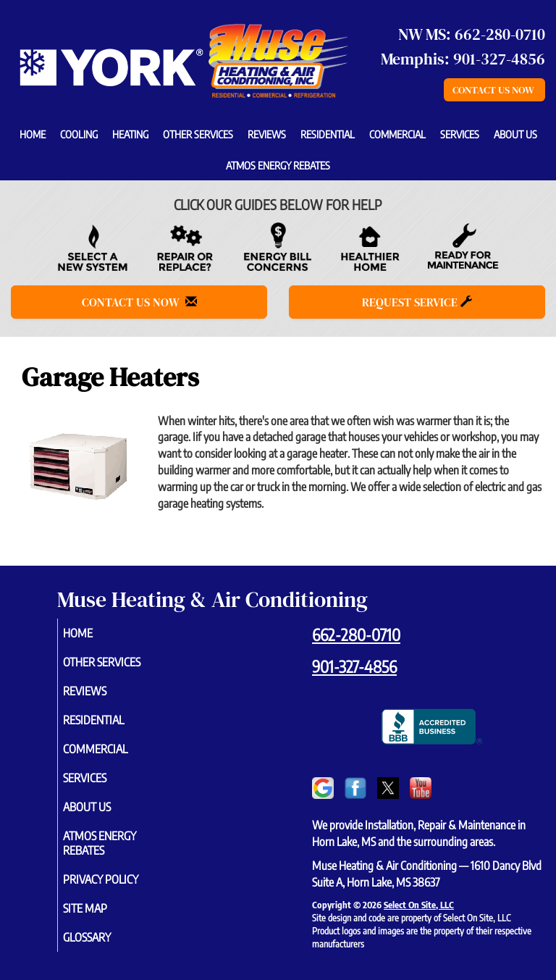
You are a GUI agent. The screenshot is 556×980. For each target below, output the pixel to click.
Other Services (198, 134)
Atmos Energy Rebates (278, 165)
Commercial (397, 134)
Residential (328, 134)
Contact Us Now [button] (494, 90)
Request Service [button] (417, 302)
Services (460, 134)
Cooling (79, 134)
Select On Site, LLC (419, 905)
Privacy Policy (117, 879)
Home (33, 134)
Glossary (104, 937)
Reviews (267, 134)
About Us (515, 134)
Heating (130, 134)
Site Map (102, 908)
